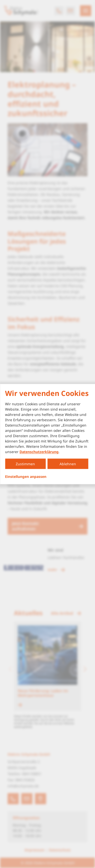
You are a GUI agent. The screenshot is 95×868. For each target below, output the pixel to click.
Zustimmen (25, 464)
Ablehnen (68, 464)
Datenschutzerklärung (39, 452)
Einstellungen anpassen (26, 477)
